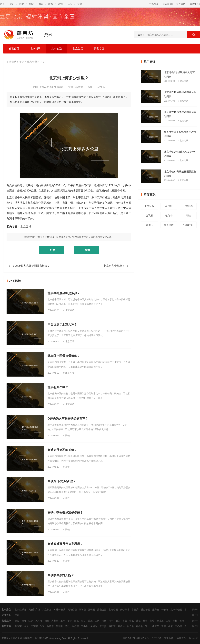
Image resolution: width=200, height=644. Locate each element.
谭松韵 (140, 626)
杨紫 (170, 626)
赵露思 (50, 626)
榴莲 (118, 621)
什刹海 (165, 610)
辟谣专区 (99, 48)
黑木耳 (39, 621)
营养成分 (6, 621)
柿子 (111, 621)
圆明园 (91, 610)
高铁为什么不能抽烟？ (62, 450)
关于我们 (156, 638)
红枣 (31, 621)
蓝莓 (138, 621)
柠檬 (175, 621)
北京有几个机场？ (114, 266)
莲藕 (90, 621)
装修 (51, 4)
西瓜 (77, 621)
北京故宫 (47, 610)
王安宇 (34, 626)
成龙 (26, 626)
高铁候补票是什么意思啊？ (65, 544)
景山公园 (102, 610)
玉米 (63, 621)
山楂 (168, 621)
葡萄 (152, 621)
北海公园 (113, 610)
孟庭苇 (156, 626)
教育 (41, 4)
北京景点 (6, 610)
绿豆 (47, 621)
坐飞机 (100, 191)
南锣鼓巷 (125, 610)
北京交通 (57, 48)
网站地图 (194, 638)
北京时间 (188, 225)
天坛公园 (72, 610)
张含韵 (130, 626)
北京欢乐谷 (20, 610)
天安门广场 (34, 610)
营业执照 (169, 638)
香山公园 (145, 610)
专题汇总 (181, 638)
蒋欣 (67, 626)
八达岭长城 (60, 610)
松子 (70, 621)
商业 (22, 4)
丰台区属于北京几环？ (62, 325)
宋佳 (148, 626)
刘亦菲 (75, 626)
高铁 (60, 191)
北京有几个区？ (58, 387)
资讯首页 (14, 48)
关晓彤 (94, 626)
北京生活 (78, 48)
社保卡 (150, 225)
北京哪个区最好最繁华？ (64, 356)
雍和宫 (156, 610)
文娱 (80, 4)
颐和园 (82, 610)
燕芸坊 (13, 62)
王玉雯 (103, 626)
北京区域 (26, 227)
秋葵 (83, 621)
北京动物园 (176, 610)
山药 (97, 621)
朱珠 (42, 626)
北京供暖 (169, 225)
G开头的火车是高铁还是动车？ (68, 419)
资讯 (12, 4)
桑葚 (145, 621)
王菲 (164, 626)
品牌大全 (6, 615)
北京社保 (150, 206)
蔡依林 (121, 626)
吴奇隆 (59, 626)
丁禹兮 (85, 626)
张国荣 (18, 626)
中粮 (17, 615)
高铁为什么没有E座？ (62, 481)
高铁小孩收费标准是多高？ (65, 513)
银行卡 (169, 216)
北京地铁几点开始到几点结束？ (31, 266)
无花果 (160, 621)
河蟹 (104, 621)
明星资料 (6, 626)
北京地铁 (184, 81)
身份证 (169, 206)
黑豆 (17, 621)
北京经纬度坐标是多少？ (64, 293)
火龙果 (55, 621)
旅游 (31, 4)
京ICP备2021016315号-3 (136, 638)
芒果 (182, 621)
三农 (70, 4)
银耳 (24, 621)
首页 (2, 4)
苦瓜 (131, 621)
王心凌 (179, 626)
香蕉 (125, 621)
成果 (110, 203)
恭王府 (135, 610)
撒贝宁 (112, 626)
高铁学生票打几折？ (61, 575)
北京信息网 (16, 638)
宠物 (60, 4)
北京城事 (35, 48)
